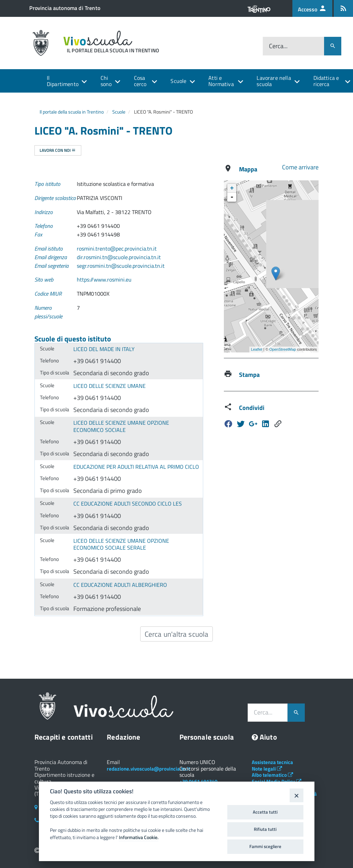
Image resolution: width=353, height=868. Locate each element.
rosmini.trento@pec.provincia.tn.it (117, 248)
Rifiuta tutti (265, 829)
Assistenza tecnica (272, 762)
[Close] (296, 795)
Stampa (249, 375)
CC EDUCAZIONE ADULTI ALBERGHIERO (120, 585)
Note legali (267, 769)
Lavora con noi (58, 150)
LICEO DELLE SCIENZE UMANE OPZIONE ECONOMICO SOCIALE (121, 426)
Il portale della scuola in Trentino (72, 112)
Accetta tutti (265, 812)
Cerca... (278, 46)
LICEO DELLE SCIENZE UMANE (110, 386)
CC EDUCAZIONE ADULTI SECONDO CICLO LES (128, 504)
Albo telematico (272, 775)
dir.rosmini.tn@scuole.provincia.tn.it (119, 257)
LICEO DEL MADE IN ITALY (104, 349)
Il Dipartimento (63, 81)
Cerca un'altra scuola (176, 634)
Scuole (178, 81)
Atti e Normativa (221, 81)
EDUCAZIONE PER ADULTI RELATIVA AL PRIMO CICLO (136, 467)
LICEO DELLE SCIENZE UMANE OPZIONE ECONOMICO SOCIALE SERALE (121, 544)
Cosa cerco (140, 81)
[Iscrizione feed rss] (343, 8)
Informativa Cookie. (139, 837)
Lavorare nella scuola (274, 81)
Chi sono (106, 81)
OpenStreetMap (283, 349)
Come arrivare (300, 167)
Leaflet (257, 349)
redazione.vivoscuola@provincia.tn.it (148, 769)
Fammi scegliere (265, 846)
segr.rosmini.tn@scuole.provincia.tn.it (121, 266)
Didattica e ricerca (326, 81)
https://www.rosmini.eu (104, 279)
